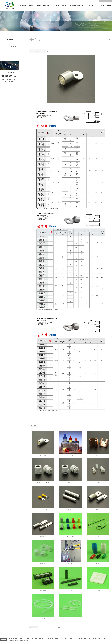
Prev (7, 22)
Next (105, 22)
